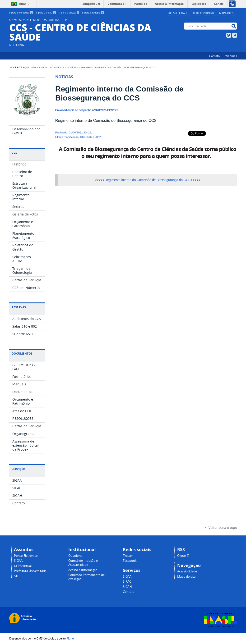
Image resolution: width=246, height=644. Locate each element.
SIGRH (127, 587)
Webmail (231, 56)
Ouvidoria (75, 556)
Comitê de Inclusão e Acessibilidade (83, 563)
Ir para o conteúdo (21, 13)
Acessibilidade (178, 13)
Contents (58, 67)
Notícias (72, 67)
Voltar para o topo (223, 528)
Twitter (229, 35)
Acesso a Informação (83, 570)
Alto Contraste (204, 13)
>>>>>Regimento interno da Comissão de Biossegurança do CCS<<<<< (148, 180)
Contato (214, 56)
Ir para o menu (46, 13)
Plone (70, 638)
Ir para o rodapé (93, 13)
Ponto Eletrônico (26, 556)
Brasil (24, 4)
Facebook (235, 35)
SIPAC (127, 582)
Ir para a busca (69, 13)
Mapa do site (228, 13)
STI (16, 576)
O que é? (183, 556)
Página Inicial (40, 67)
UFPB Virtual (23, 566)
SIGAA (18, 561)
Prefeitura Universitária (30, 571)
